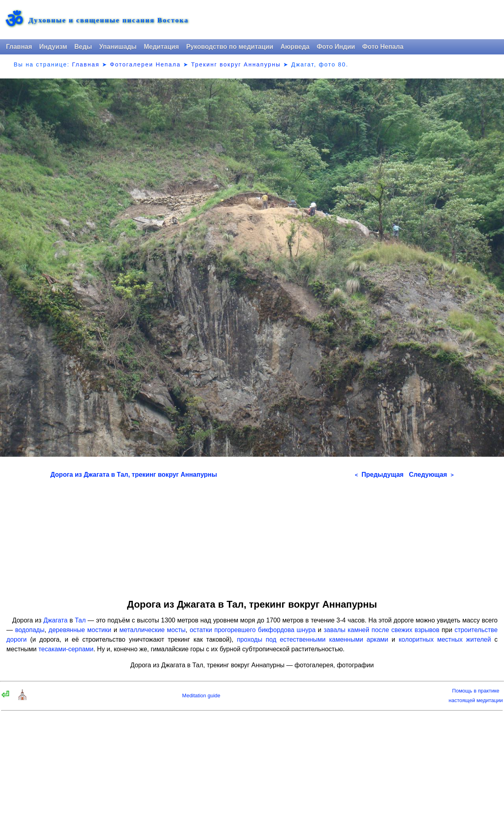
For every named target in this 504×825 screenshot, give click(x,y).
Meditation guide (201, 696)
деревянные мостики (80, 630)
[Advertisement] (252, 536)
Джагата (55, 620)
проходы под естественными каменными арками (312, 639)
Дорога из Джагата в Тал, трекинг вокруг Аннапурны (134, 475)
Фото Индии (336, 47)
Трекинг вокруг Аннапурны (236, 64)
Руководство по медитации (230, 47)
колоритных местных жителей (445, 639)
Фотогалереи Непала (145, 64)
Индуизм (53, 47)
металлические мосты (153, 630)
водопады (30, 630)
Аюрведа (295, 47)
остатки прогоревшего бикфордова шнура (253, 630)
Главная (19, 47)
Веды (83, 47)
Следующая (431, 475)
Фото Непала (383, 47)
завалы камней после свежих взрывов (381, 630)
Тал (80, 620)
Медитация (161, 47)
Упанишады (118, 47)
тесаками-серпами (66, 649)
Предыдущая (379, 475)
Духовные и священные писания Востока (108, 20)
